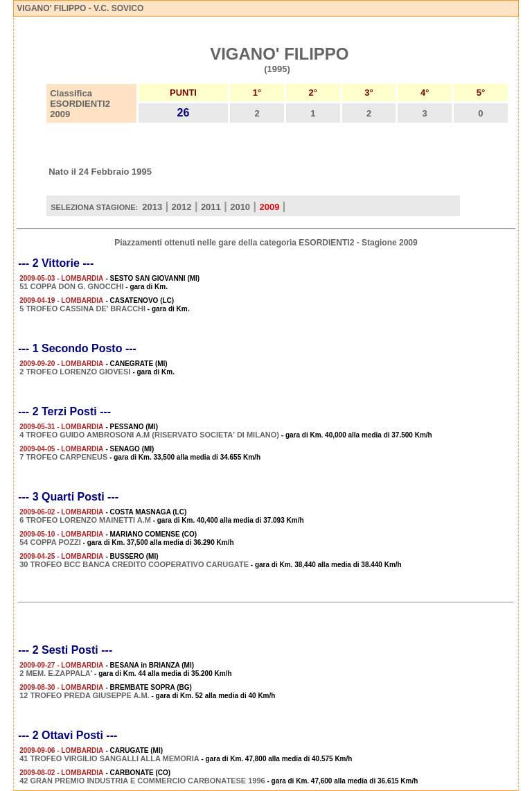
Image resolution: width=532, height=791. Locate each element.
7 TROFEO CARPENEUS (63, 457)
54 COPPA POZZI (50, 542)
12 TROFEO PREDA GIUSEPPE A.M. (84, 695)
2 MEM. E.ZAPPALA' (56, 673)
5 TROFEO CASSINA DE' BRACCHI (82, 308)
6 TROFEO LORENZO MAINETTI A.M (85, 520)
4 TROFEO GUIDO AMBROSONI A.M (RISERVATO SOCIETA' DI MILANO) (149, 435)
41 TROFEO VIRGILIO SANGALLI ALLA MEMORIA (109, 758)
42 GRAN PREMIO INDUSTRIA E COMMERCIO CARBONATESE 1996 (142, 781)
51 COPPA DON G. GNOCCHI (71, 286)
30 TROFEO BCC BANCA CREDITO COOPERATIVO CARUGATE (134, 564)
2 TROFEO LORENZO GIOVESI (76, 372)
